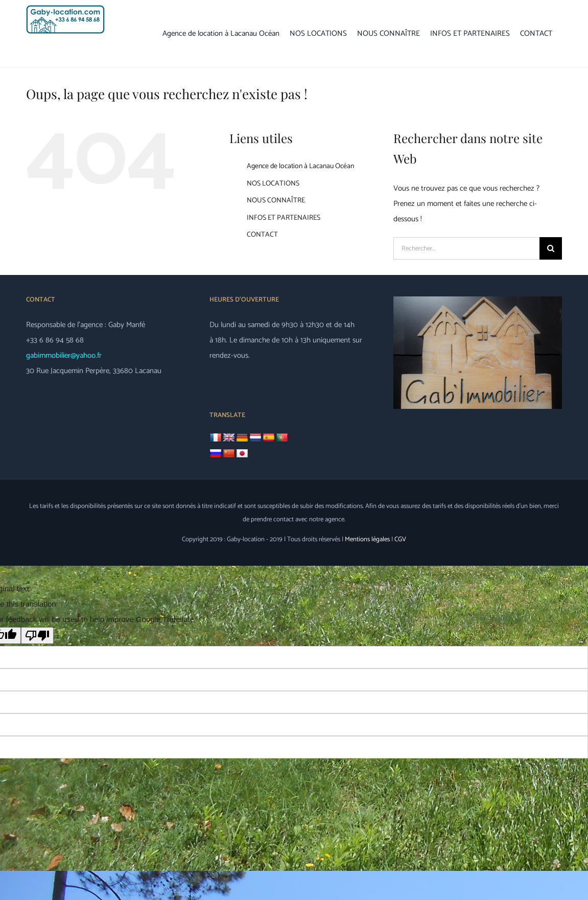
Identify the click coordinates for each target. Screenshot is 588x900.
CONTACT (262, 235)
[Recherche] (551, 248)
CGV (400, 539)
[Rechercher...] (466, 248)
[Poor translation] (37, 636)
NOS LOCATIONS (273, 184)
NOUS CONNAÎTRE (276, 201)
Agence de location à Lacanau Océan (300, 166)
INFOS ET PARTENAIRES (284, 218)
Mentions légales (367, 539)
